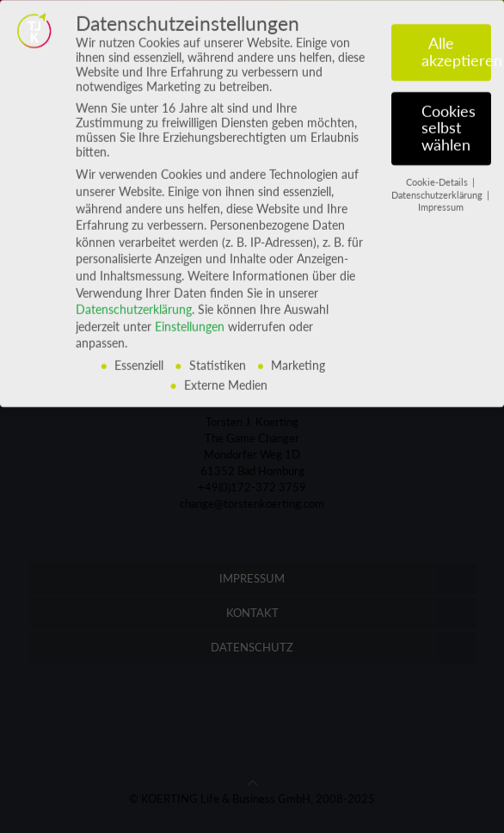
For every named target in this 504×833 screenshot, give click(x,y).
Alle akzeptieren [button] (457, 43)
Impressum (441, 198)
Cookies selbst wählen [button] (449, 118)
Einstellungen (190, 316)
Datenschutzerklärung (134, 300)
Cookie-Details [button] (438, 172)
